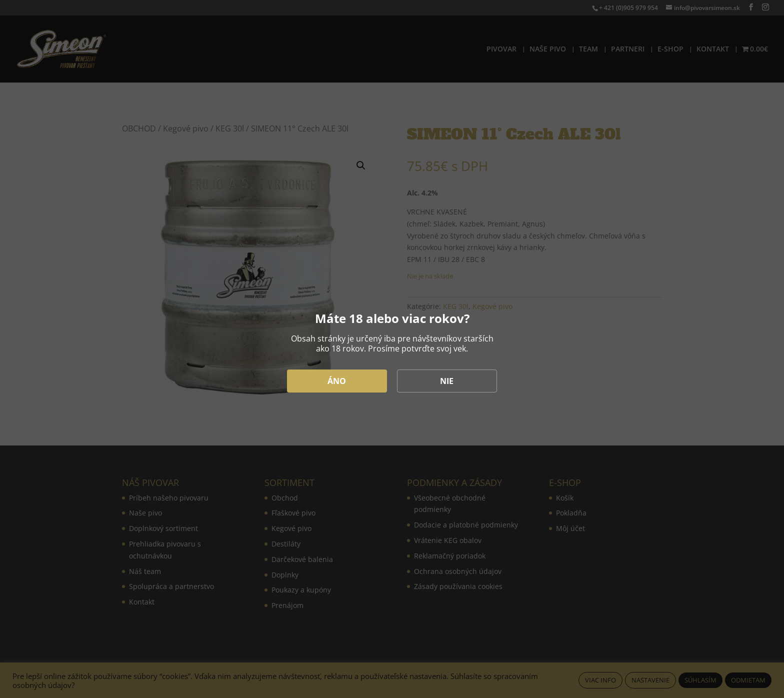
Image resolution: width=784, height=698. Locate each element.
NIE (447, 381)
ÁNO (337, 381)
